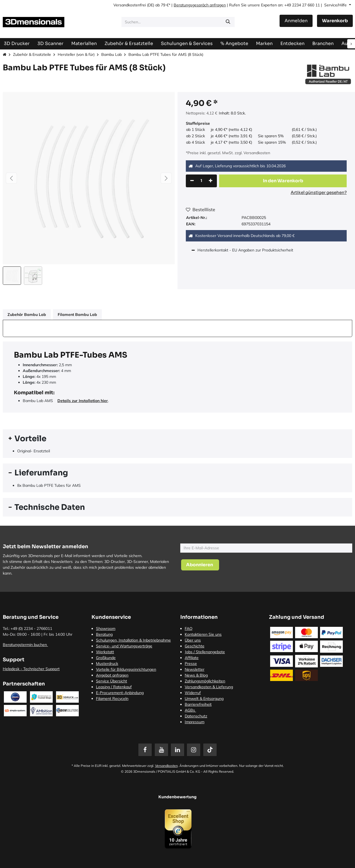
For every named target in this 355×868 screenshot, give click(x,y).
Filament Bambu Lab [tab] (77, 315)
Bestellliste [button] (201, 209)
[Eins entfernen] (192, 181)
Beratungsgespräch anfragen (200, 5)
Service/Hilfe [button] (336, 5)
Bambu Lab (111, 54)
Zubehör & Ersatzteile (32, 54)
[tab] (177, 439)
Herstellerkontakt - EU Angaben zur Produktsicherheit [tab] (246, 250)
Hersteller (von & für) (76, 54)
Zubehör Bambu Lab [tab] (27, 315)
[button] (11, 178)
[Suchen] (228, 22)
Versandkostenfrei (130, 5)
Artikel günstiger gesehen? (319, 192)
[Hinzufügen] (211, 181)
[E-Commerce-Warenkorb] (335, 21)
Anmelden (296, 21)
